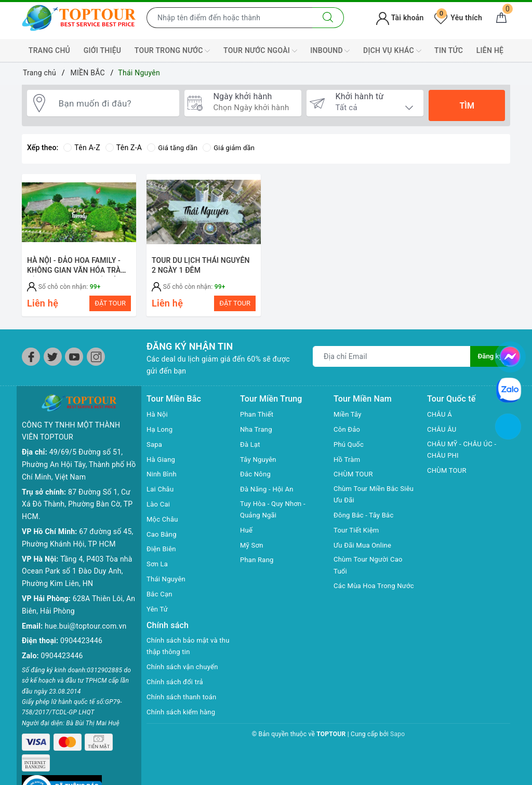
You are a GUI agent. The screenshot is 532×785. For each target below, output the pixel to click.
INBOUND (330, 51)
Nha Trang (257, 434)
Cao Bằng (163, 539)
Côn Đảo (348, 434)
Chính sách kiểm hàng (183, 718)
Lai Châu (161, 494)
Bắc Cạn (160, 599)
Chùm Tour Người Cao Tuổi (370, 573)
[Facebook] (31, 362)
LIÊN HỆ (490, 50)
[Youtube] (74, 362)
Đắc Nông (256, 479)
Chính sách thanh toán (184, 703)
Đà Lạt (251, 449)
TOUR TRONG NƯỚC (172, 51)
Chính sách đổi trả (177, 688)
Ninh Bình (163, 479)
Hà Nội (158, 419)
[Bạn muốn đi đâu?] (115, 105)
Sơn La (158, 569)
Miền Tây (349, 419)
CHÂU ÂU (443, 434)
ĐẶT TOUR (110, 303)
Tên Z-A (124, 148)
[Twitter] (53, 362)
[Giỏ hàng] (501, 18)
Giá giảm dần (233, 148)
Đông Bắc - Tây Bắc (366, 522)
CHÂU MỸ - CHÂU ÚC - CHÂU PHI (464, 456)
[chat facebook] (510, 355)
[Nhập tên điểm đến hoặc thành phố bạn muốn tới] (230, 18)
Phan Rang (258, 566)
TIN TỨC (449, 50)
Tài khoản (400, 18)
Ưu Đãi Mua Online (364, 551)
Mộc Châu (163, 524)
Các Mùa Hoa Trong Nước (367, 600)
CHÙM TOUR (355, 479)
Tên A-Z (82, 148)
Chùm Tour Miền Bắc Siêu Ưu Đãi (368, 500)
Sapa (155, 449)
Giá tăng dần (174, 148)
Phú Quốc (350, 449)
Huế (247, 537)
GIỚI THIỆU (103, 50)
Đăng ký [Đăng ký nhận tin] (489, 362)
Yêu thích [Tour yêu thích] (458, 18)
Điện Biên (162, 554)
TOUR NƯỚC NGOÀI (260, 51)
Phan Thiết (258, 419)
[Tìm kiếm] (328, 18)
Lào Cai (159, 509)
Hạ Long (161, 434)
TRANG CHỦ (49, 50)
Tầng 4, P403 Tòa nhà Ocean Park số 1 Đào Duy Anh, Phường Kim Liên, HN (77, 560)
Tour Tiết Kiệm (358, 537)
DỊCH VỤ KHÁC (392, 51)
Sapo (397, 741)
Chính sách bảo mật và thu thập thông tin (185, 652)
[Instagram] (96, 362)
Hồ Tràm (348, 464)
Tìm (467, 106)
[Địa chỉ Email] (391, 362)
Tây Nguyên (260, 464)
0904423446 (81, 629)
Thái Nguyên (168, 584)
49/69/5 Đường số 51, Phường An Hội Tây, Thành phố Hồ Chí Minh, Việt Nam (79, 453)
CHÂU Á (440, 419)
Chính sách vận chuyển (185, 673)
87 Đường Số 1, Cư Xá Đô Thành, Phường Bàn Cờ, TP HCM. (77, 493)
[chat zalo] (509, 389)
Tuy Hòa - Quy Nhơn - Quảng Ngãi (275, 515)
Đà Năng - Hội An (269, 494)
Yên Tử (158, 614)
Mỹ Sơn (252, 551)
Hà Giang (162, 464)
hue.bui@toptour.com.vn (85, 614)
